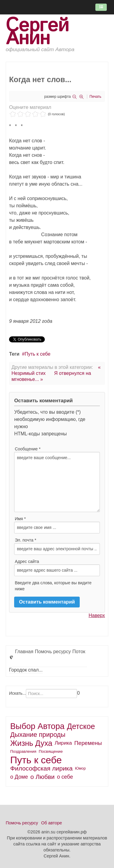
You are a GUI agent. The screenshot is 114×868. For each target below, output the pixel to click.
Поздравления (23, 751)
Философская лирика (41, 768)
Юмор (80, 768)
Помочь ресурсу (53, 652)
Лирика (63, 743)
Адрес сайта (27, 561)
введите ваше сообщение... (57, 482)
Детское (81, 726)
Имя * (20, 519)
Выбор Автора (37, 726)
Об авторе (52, 823)
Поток (79, 652)
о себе (65, 777)
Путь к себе (38, 354)
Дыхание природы (38, 735)
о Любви (43, 777)
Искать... (17, 693)
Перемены (88, 743)
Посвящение (51, 751)
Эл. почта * (25, 540)
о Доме (19, 777)
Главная (24, 652)
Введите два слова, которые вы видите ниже (53, 586)
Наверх (97, 615)
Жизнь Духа (31, 743)
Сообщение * (28, 449)
